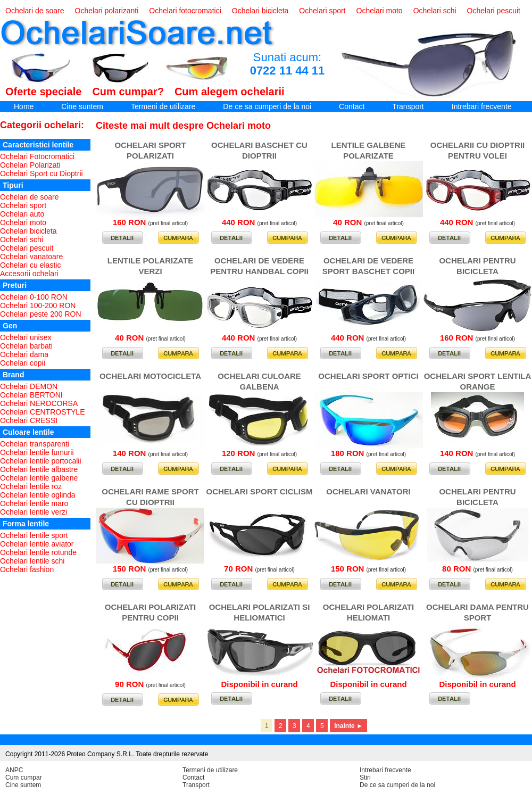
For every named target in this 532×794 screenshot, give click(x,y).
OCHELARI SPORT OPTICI (368, 376)
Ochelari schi (435, 11)
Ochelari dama (24, 354)
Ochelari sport (322, 11)
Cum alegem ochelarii (230, 92)
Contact (352, 106)
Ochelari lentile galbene (39, 478)
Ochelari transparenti (35, 444)
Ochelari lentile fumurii (37, 452)
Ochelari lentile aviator (37, 544)
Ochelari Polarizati (30, 165)
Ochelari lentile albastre (39, 469)
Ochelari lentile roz (31, 486)
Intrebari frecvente (482, 106)
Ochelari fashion (27, 569)
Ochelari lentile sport (34, 535)
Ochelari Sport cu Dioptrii (41, 173)
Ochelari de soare (35, 11)
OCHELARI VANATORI (368, 491)
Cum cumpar (24, 778)
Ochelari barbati (26, 346)
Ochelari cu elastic (30, 265)
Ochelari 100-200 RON (38, 305)
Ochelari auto (22, 214)
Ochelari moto (380, 11)
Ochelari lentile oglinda (38, 495)
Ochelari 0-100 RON (34, 297)
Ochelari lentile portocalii (41, 461)
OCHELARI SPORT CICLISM (259, 491)
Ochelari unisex (26, 337)
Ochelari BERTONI (31, 395)
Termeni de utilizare (163, 106)
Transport (408, 106)
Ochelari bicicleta (260, 11)
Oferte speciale (43, 92)
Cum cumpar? (128, 92)
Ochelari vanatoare (31, 257)
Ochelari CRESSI (29, 420)
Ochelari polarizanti (107, 11)
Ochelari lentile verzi (34, 512)
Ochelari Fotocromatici (37, 156)
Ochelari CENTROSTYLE (42, 412)
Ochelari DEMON (29, 386)
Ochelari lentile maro (34, 503)
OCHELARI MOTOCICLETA (150, 376)
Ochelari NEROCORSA (39, 403)
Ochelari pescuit (494, 11)
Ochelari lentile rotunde (38, 552)
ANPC (14, 770)
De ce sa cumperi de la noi (267, 106)
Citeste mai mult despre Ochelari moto (183, 126)
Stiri (365, 778)
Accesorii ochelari (29, 274)
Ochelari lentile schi (32, 561)
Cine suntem (82, 106)
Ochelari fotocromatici (185, 11)
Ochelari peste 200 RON (41, 314)
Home (24, 106)
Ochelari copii (23, 363)
